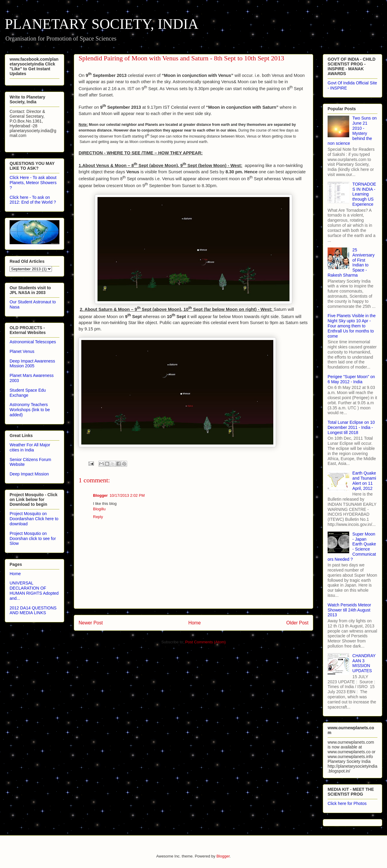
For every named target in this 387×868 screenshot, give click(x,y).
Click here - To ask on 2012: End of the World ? (33, 200)
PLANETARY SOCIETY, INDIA (102, 24)
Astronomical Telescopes (33, 342)
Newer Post (91, 623)
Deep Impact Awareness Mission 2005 (32, 364)
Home (195, 623)
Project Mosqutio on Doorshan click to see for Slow (33, 539)
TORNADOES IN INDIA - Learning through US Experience (364, 194)
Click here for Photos (347, 803)
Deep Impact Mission (29, 474)
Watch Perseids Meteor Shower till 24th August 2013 (349, 610)
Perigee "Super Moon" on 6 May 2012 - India (351, 379)
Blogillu (99, 509)
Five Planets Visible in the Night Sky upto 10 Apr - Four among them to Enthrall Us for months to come (352, 326)
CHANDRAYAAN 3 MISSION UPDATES (364, 663)
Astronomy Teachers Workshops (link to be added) (30, 410)
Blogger (100, 495)
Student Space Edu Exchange (28, 393)
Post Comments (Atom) (205, 642)
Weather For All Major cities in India (30, 447)
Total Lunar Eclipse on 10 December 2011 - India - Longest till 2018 (351, 427)
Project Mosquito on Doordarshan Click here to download (34, 519)
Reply (98, 517)
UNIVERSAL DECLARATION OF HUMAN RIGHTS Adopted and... (34, 590)
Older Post (297, 623)
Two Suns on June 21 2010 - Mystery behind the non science (352, 131)
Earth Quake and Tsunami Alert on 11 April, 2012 (364, 481)
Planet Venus (22, 351)
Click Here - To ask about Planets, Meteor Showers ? (33, 183)
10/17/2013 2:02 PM (127, 495)
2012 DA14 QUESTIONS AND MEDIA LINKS (33, 610)
